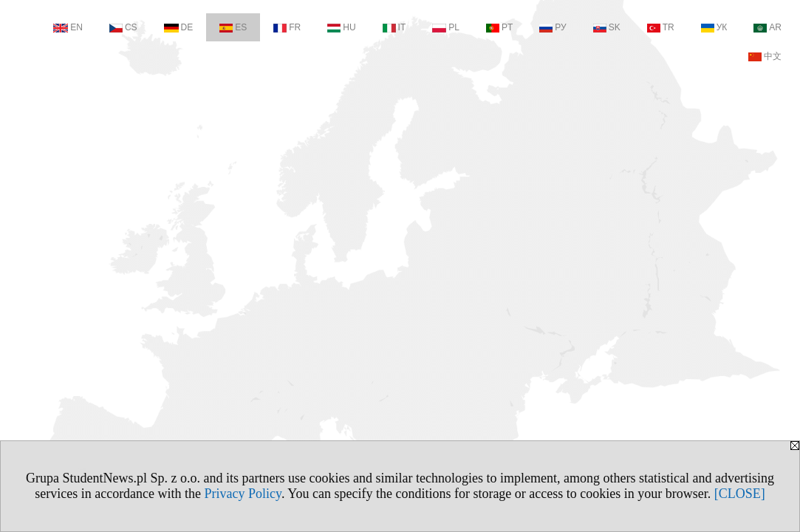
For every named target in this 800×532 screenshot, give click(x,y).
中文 (765, 56)
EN (68, 27)
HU (341, 27)
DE (179, 27)
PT (499, 27)
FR (287, 27)
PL (446, 27)
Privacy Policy (243, 494)
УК (714, 27)
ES (233, 27)
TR (661, 27)
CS (123, 27)
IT (394, 27)
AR (767, 27)
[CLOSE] (740, 494)
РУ (553, 27)
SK (607, 27)
